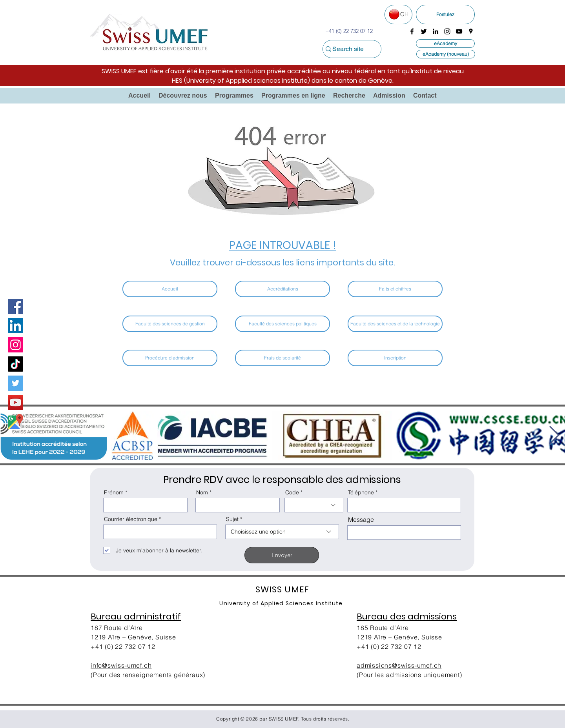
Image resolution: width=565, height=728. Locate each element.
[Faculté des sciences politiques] (282, 324)
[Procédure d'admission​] (170, 358)
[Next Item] (554, 436)
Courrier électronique (131, 519)
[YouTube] (15, 402)
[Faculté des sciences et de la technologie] (395, 324)
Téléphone (361, 492)
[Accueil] (170, 289)
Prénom (114, 492)
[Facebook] (15, 306)
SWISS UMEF (284, 719)
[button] (183, 96)
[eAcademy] (445, 44)
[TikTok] (15, 364)
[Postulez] (445, 15)
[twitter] (424, 31)
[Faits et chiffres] (395, 289)
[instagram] (447, 31)
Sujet (232, 519)
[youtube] (459, 31)
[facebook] (412, 31)
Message (361, 519)
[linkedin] (436, 31)
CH (404, 14)
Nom (202, 492)
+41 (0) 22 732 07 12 (123, 646)
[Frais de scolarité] (282, 358)
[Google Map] (15, 422)
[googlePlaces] (471, 31)
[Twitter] (15, 383)
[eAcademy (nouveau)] (446, 54)
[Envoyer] (282, 555)
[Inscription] (395, 358)
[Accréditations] (282, 289)
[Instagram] (15, 345)
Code (292, 492)
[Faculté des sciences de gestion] (170, 324)
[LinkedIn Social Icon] (15, 326)
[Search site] (348, 49)
